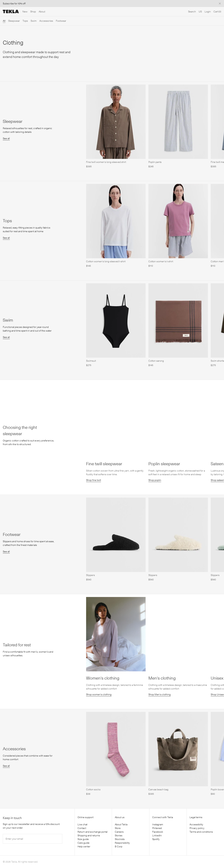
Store (118, 828)
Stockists (120, 839)
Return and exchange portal (92, 832)
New (25, 12)
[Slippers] (116, 579)
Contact (82, 828)
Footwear (61, 21)
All (4, 21)
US (200, 12)
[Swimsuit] (116, 365)
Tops (25, 21)
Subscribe (8, 3)
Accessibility (196, 824)
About (42, 12)
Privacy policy (197, 828)
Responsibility (122, 843)
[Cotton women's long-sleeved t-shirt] (116, 266)
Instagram (158, 824)
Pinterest (157, 828)
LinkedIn (157, 835)
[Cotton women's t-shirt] (178, 266)
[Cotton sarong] (178, 365)
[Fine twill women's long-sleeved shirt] (116, 166)
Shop (33, 12)
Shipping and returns (89, 835)
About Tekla (121, 824)
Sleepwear (14, 21)
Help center (84, 846)
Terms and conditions (201, 832)
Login (208, 12)
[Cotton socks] (116, 794)
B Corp (119, 846)
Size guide (83, 839)
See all (6, 138)
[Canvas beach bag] (178, 794)
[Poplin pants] (178, 166)
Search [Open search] (192, 12)
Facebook (158, 832)
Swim (34, 21)
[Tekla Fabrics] (11, 12)
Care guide (83, 843)
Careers (119, 832)
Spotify (156, 839)
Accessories (46, 21)
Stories (119, 835)
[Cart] (217, 12)
